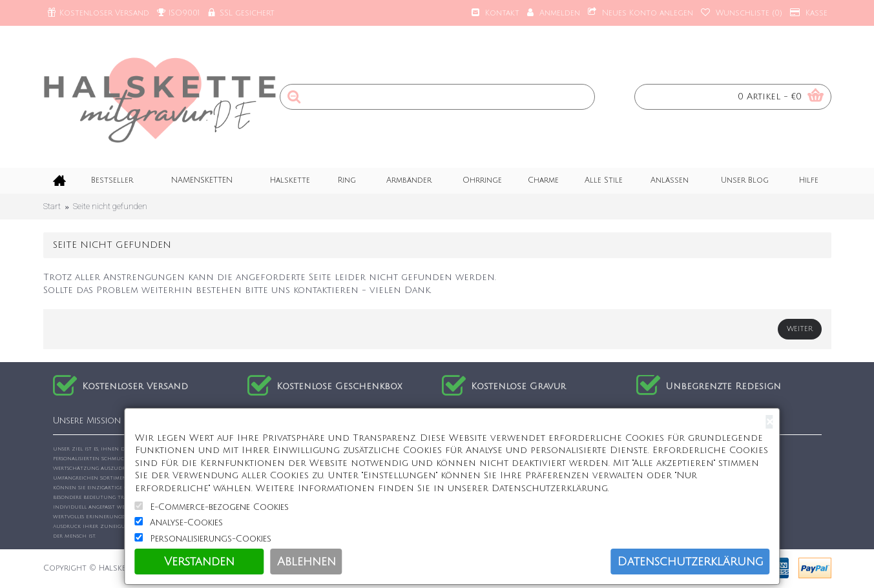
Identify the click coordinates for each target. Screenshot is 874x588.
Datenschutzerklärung (691, 562)
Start (52, 206)
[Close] (770, 422)
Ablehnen (307, 562)
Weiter (800, 329)
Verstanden (199, 562)
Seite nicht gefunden (110, 206)
